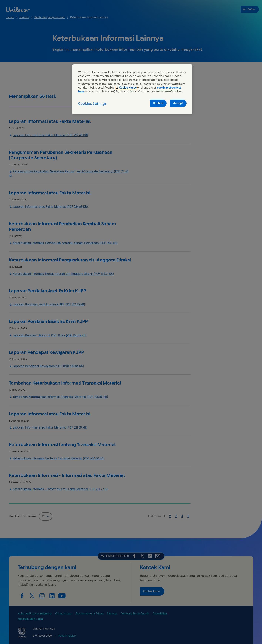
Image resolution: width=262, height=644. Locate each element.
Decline (158, 103)
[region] (132, 90)
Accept (178, 103)
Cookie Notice (128, 88)
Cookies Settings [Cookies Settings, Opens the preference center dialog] (92, 104)
